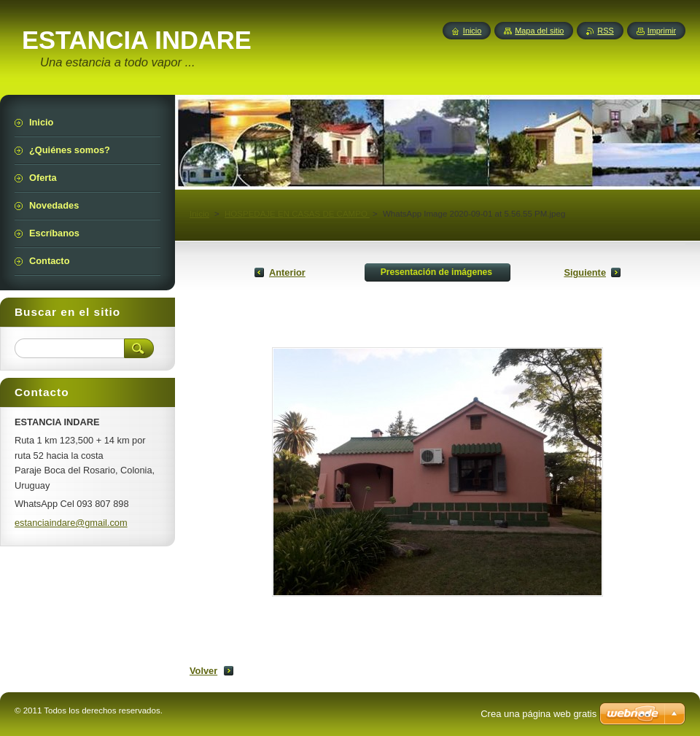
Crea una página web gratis (538, 714)
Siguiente (585, 272)
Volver (203, 671)
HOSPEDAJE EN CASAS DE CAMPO (297, 214)
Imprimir (662, 31)
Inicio (199, 214)
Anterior (287, 272)
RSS (605, 31)
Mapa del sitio (539, 31)
